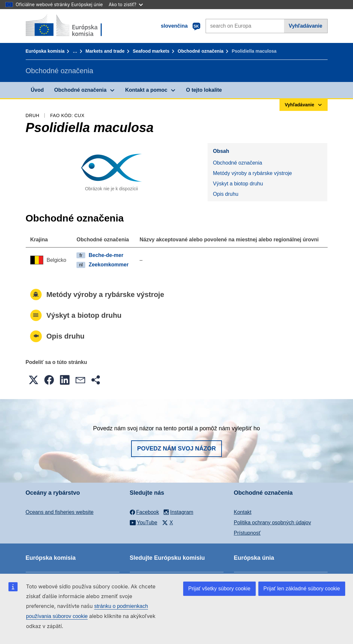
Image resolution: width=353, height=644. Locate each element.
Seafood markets (151, 51)
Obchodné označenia (201, 51)
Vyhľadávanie (305, 26)
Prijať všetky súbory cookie (219, 589)
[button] (34, 380)
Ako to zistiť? (126, 4)
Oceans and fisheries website (60, 512)
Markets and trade (105, 51)
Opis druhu (225, 194)
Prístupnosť (247, 533)
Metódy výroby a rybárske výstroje (252, 173)
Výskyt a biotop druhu (238, 184)
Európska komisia (45, 51)
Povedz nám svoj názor (176, 449)
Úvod (37, 90)
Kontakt (243, 512)
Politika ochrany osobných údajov (272, 523)
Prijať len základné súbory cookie (302, 589)
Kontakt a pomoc (146, 90)
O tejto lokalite (204, 90)
